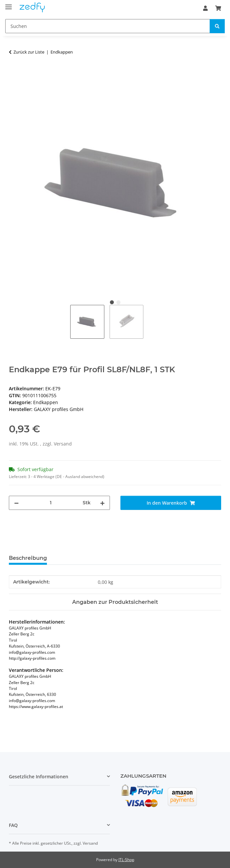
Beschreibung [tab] (28, 558)
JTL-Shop (126, 860)
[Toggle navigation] (9, 4)
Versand (63, 444)
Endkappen (46, 402)
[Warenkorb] (218, 8)
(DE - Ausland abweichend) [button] (80, 477)
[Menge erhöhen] (102, 503)
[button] (205, 8)
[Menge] (51, 503)
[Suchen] (108, 26)
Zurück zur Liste (29, 52)
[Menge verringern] (16, 503)
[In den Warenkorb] (14, 73)
